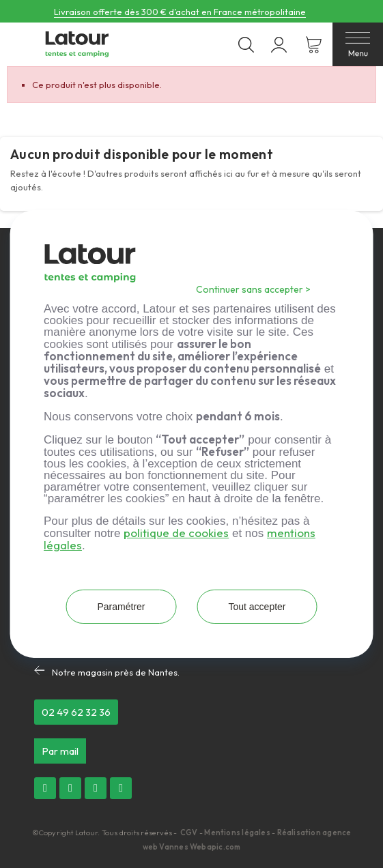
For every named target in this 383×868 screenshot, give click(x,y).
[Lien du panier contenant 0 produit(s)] (314, 45)
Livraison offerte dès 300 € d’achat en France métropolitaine (180, 12)
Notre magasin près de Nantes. (116, 672)
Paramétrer (121, 607)
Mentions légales (237, 833)
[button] (76, 712)
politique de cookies (176, 533)
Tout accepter (257, 607)
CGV (190, 833)
